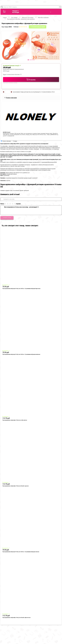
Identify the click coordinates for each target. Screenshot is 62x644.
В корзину (31, 79)
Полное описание (11, 98)
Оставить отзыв (7, 218)
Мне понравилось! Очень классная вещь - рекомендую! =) (31, 210)
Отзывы (15, 141)
